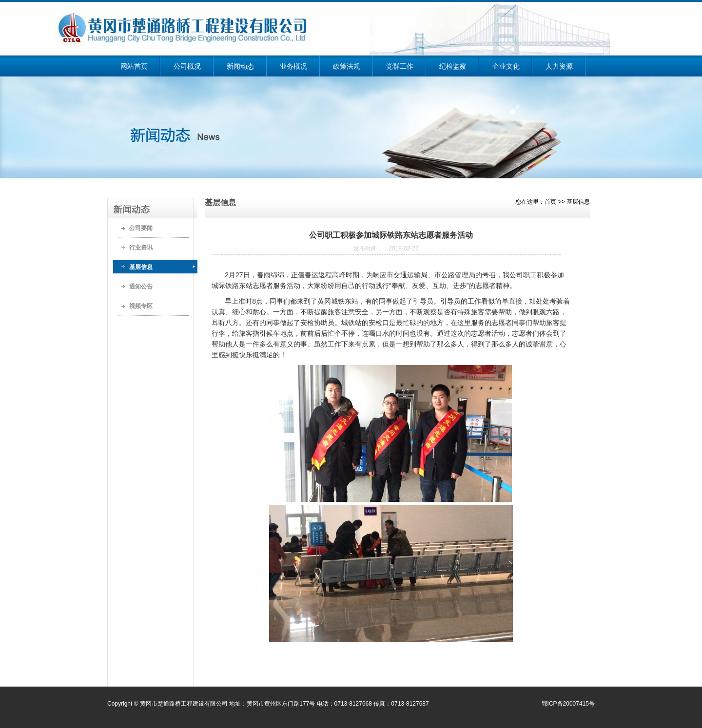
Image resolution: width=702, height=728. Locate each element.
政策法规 (347, 66)
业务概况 (293, 66)
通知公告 (141, 287)
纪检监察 (453, 66)
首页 (550, 202)
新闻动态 (240, 66)
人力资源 (559, 66)
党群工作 (400, 66)
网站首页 (134, 66)
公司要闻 (141, 228)
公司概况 (187, 66)
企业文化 (506, 66)
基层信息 (141, 267)
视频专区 (141, 306)
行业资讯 (141, 248)
